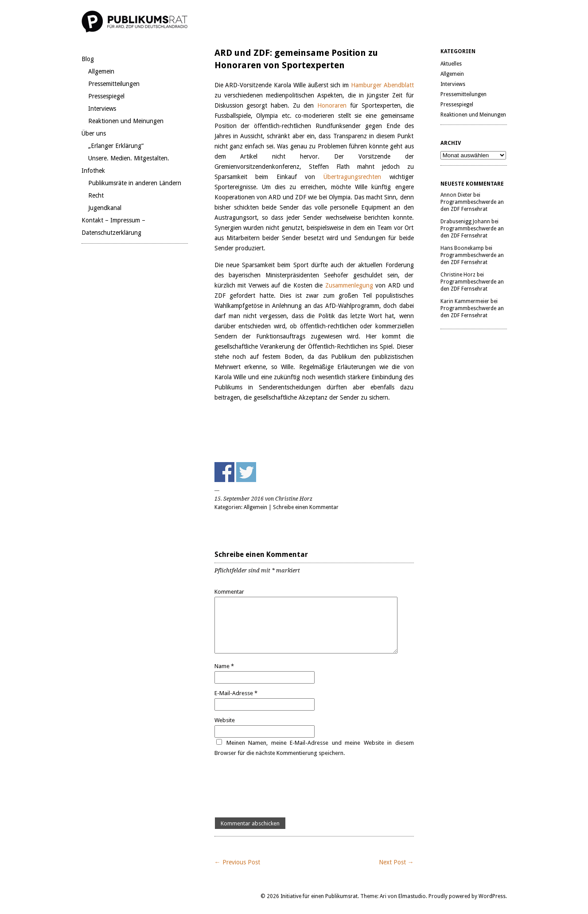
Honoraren (334, 105)
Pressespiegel (106, 96)
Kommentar (229, 592)
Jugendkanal (105, 208)
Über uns (94, 133)
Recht (96, 195)
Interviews (102, 109)
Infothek (93, 171)
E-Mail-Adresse (236, 693)
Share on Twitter (246, 472)
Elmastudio (412, 896)
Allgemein (101, 71)
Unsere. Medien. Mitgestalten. (129, 158)
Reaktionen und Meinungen (126, 121)
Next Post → (396, 862)
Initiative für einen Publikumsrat (319, 896)
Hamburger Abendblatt (382, 85)
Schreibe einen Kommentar (306, 507)
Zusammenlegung (350, 285)
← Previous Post (237, 862)
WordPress (492, 896)
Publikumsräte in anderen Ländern (135, 183)
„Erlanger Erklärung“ (116, 146)
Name (224, 666)
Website (225, 720)
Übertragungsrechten (352, 177)
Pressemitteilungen (114, 84)
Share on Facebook (224, 472)
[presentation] (282, 788)
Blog (88, 59)
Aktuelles (451, 64)
